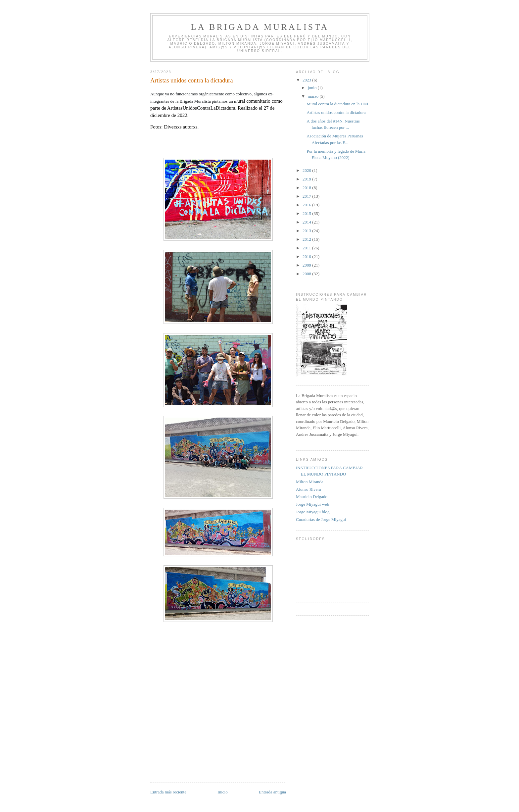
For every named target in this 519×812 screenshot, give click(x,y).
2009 (307, 265)
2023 (307, 80)
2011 (307, 248)
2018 (307, 188)
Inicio (222, 792)
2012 (307, 239)
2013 (307, 231)
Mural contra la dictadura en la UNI (337, 104)
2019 (307, 179)
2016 (307, 205)
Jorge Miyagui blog (313, 512)
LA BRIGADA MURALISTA (260, 27)
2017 (307, 196)
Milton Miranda (310, 482)
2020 (307, 170)
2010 (307, 256)
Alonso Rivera (308, 489)
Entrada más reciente (168, 792)
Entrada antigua (272, 792)
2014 (307, 222)
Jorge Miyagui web (312, 504)
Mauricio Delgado (312, 497)
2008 (307, 274)
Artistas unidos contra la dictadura (336, 112)
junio (313, 88)
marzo (314, 96)
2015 (307, 213)
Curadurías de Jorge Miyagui (321, 519)
